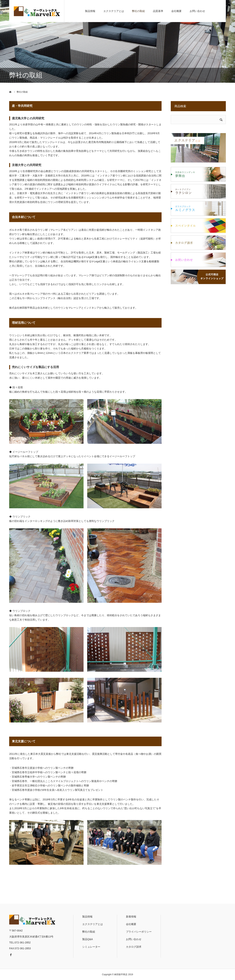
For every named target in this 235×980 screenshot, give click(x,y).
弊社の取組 (138, 11)
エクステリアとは (114, 11)
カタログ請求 (134, 947)
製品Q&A (88, 939)
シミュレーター (91, 947)
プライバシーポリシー (139, 932)
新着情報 (131, 917)
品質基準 (158, 11)
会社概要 (176, 11)
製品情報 (90, 11)
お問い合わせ (197, 11)
